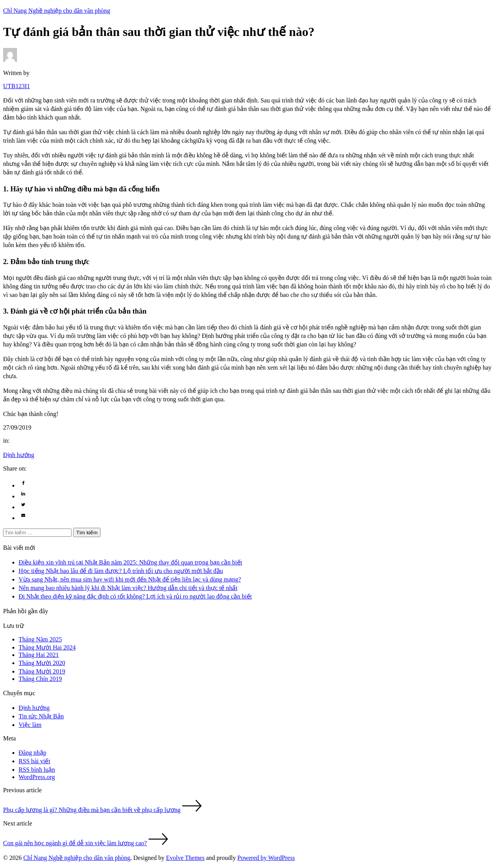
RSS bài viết (34, 761)
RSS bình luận (37, 770)
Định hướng (19, 455)
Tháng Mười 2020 (42, 663)
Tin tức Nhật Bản (41, 716)
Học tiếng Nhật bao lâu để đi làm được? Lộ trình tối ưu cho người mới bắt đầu (121, 571)
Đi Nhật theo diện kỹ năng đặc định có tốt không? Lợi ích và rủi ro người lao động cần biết (135, 596)
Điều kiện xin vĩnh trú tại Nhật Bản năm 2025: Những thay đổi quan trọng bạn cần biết (130, 562)
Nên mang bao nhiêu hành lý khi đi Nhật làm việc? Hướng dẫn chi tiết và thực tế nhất (128, 588)
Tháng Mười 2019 (42, 671)
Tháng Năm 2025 (40, 639)
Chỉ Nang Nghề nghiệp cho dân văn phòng (77, 858)
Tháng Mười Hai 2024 (47, 647)
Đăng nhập (32, 753)
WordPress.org (37, 777)
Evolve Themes (185, 858)
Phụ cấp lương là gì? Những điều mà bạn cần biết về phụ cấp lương (92, 810)
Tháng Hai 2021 (39, 655)
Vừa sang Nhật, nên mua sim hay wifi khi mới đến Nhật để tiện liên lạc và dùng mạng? (130, 579)
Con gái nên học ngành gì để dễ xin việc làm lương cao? (75, 843)
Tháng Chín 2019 (40, 679)
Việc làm (30, 725)
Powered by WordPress (266, 858)
